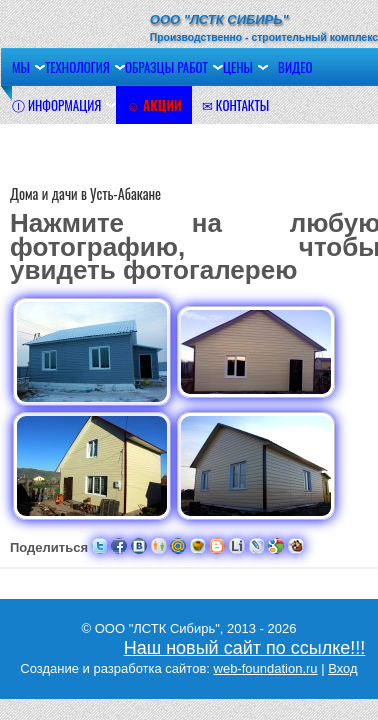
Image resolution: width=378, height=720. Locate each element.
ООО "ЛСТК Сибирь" (219, 19)
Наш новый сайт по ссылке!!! (245, 648)
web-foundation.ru (266, 668)
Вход (342, 668)
